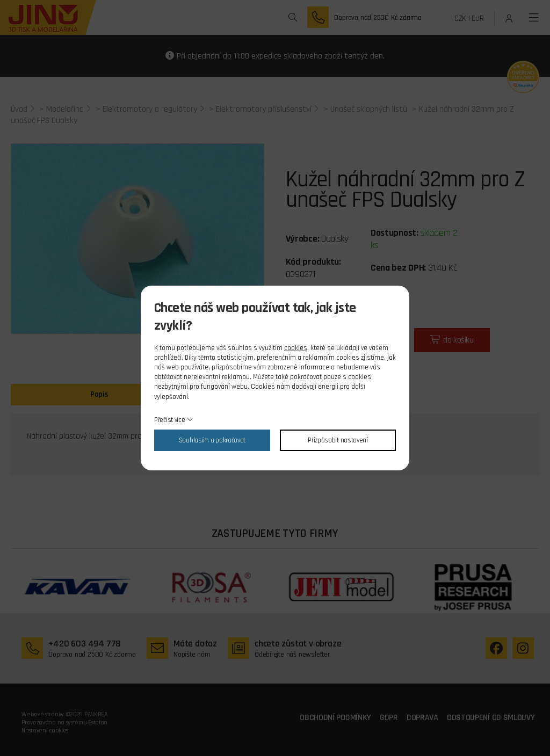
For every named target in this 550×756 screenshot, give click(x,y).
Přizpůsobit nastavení (338, 440)
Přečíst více (169, 420)
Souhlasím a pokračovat (212, 440)
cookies (296, 348)
